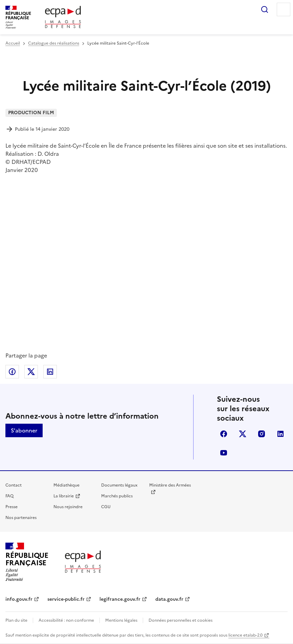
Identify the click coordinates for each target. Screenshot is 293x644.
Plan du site (16, 620)
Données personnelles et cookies (181, 620)
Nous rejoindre (68, 507)
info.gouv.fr (19, 599)
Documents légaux (119, 485)
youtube (224, 453)
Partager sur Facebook (12, 372)
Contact (14, 485)
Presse (12, 507)
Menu (284, 9)
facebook (224, 434)
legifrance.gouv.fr (120, 599)
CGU (106, 507)
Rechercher (265, 9)
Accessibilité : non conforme (66, 620)
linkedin (280, 434)
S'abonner (24, 430)
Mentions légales (121, 620)
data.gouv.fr (169, 599)
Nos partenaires (21, 518)
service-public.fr (66, 599)
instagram (262, 434)
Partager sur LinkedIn (50, 372)
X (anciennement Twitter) (243, 434)
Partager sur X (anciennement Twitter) (31, 372)
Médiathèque (66, 485)
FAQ (9, 496)
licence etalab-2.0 (245, 635)
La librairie (64, 496)
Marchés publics (117, 496)
